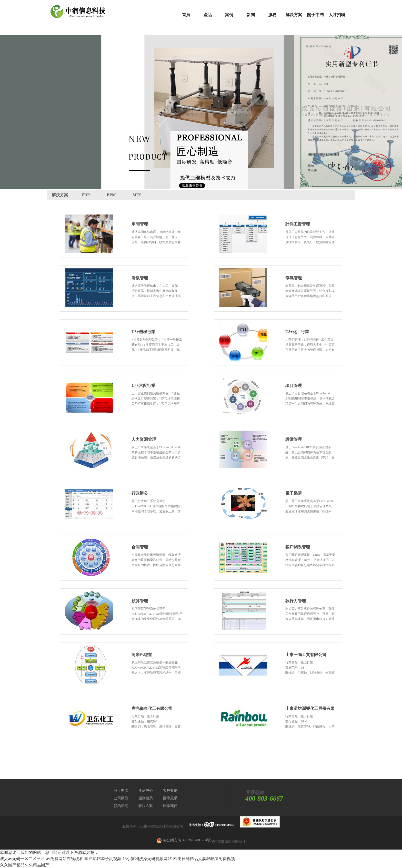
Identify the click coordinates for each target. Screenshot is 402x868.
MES (137, 195)
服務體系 (146, 798)
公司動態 (121, 798)
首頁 (186, 15)
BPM (111, 195)
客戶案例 (170, 790)
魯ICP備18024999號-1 (228, 842)
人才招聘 (337, 15)
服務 (272, 15)
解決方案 (294, 15)
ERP (86, 195)
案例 (229, 15)
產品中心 (146, 790)
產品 (208, 15)
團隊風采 (170, 798)
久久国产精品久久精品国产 (25, 865)
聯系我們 (170, 806)
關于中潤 (315, 15)
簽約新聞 (121, 806)
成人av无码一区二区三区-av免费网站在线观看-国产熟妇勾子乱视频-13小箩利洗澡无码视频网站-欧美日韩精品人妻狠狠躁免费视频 (117, 859)
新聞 (251, 15)
